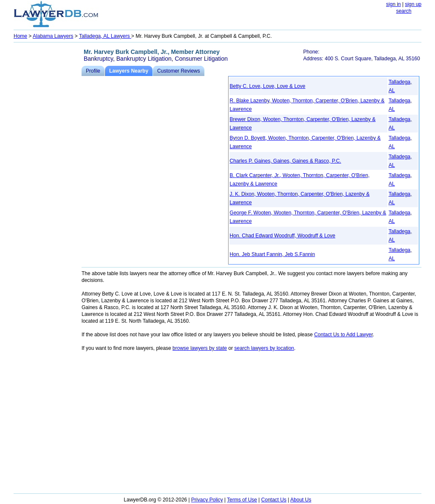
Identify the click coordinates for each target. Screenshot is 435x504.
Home (20, 36)
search (404, 11)
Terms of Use (242, 500)
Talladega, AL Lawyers (105, 36)
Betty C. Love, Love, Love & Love (268, 86)
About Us (301, 500)
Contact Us (274, 500)
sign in (394, 4)
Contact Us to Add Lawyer (343, 335)
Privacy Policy (207, 500)
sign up (413, 4)
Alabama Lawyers (53, 36)
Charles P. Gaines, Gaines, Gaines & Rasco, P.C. (285, 161)
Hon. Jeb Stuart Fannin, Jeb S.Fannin (273, 254)
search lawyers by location (264, 348)
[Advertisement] (48, 172)
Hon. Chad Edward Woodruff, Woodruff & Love (283, 236)
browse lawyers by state (200, 348)
